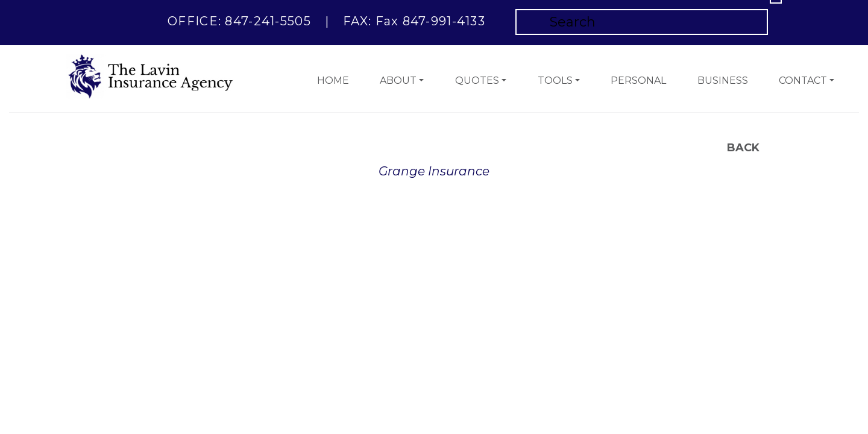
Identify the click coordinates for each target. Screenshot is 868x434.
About (398, 80)
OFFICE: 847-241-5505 (239, 21)
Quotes (477, 80)
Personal (638, 80)
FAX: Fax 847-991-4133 (414, 21)
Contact (803, 80)
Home (333, 80)
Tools (555, 80)
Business (723, 80)
